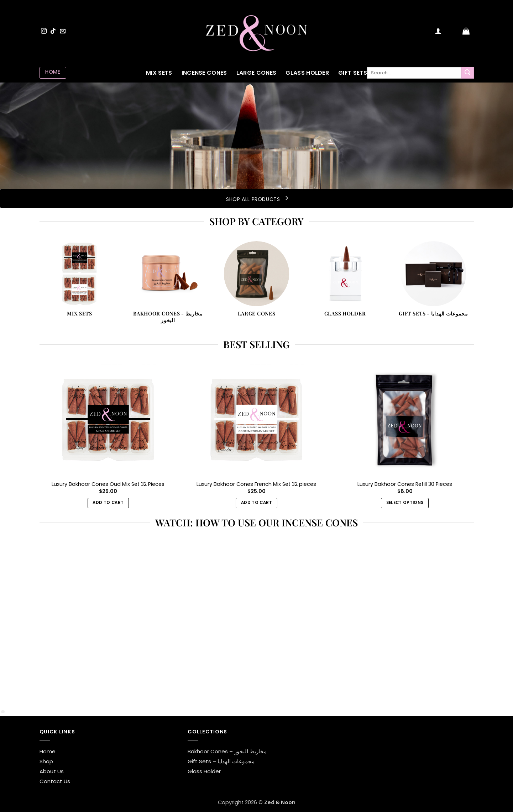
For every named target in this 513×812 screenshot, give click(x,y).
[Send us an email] (63, 31)
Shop (46, 761)
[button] (438, 31)
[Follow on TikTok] (53, 31)
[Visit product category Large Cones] (256, 283)
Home (48, 751)
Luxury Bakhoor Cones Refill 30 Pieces (405, 484)
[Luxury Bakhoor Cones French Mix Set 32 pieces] (256, 419)
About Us (52, 771)
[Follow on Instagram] (44, 31)
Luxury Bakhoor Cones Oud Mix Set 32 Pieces (108, 484)
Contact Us (55, 781)
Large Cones (256, 73)
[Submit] (467, 73)
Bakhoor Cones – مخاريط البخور (227, 751)
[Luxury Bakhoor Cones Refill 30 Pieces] (405, 419)
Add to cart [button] (108, 503)
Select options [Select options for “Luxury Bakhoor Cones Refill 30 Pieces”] (405, 503)
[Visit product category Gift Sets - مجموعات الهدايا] (433, 283)
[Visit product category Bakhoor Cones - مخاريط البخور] (168, 286)
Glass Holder (307, 73)
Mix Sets (159, 73)
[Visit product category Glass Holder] (345, 283)
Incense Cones (204, 73)
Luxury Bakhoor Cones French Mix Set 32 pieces (256, 484)
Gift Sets (353, 73)
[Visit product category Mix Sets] (80, 283)
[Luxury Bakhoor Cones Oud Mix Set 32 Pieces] (108, 419)
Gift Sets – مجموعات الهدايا (221, 761)
